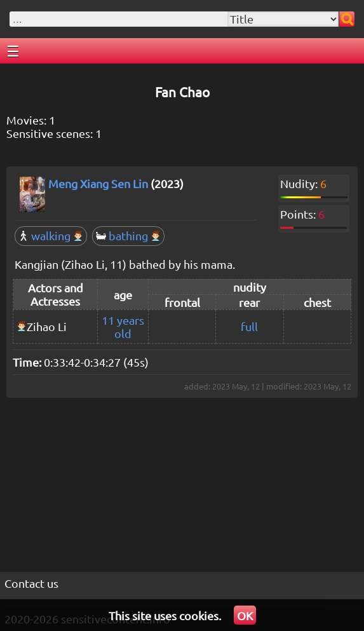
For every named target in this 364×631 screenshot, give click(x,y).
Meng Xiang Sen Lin (98, 183)
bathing (128, 235)
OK (245, 615)
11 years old (123, 327)
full (249, 326)
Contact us (31, 583)
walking (51, 235)
